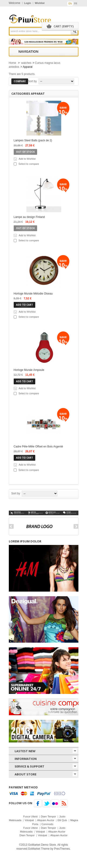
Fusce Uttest (30, 816)
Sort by (32, 81)
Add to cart (24, 305)
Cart (64, 26)
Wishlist (40, 3)
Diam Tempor (48, 816)
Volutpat (29, 820)
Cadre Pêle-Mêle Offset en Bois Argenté (38, 447)
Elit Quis (62, 820)
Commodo (47, 824)
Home (13, 63)
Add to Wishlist (27, 159)
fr (76, 4)
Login (28, 3)
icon (75, 751)
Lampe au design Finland (29, 217)
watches (26, 63)
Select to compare (29, 164)
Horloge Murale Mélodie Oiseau (33, 294)
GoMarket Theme (39, 849)
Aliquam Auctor (46, 820)
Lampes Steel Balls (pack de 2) (33, 140)
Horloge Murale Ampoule (29, 370)
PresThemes (62, 849)
